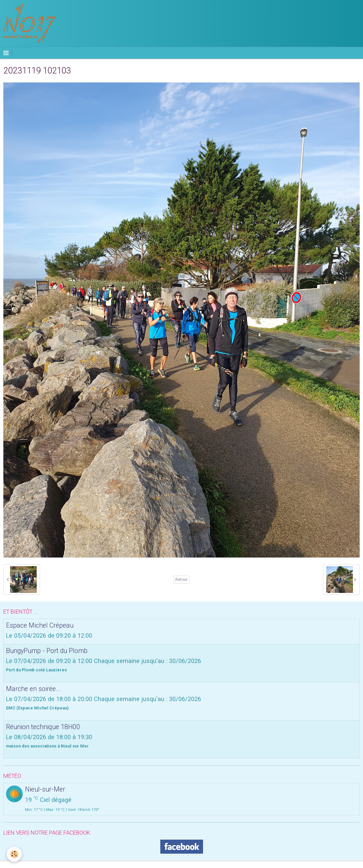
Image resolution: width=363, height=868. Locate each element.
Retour (181, 580)
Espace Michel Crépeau (40, 625)
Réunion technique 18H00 (43, 727)
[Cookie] (14, 854)
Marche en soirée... (33, 689)
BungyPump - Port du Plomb (47, 651)
